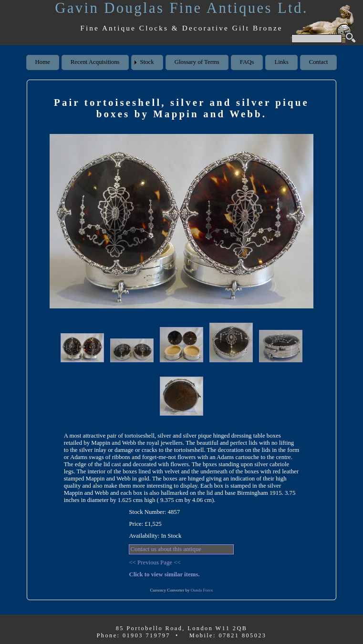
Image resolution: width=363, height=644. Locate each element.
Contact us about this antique (166, 549)
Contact (319, 62)
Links (281, 62)
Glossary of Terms (197, 62)
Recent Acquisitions (95, 62)
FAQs (247, 62)
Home (43, 62)
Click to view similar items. (164, 574)
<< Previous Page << (155, 562)
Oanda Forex (202, 590)
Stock (147, 62)
